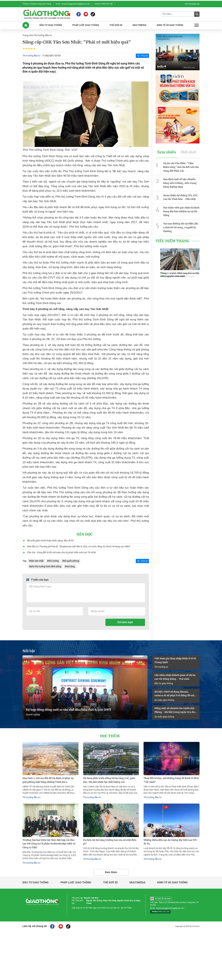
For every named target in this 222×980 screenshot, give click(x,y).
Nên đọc (85, 534)
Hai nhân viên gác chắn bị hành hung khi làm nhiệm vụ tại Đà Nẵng (181, 211)
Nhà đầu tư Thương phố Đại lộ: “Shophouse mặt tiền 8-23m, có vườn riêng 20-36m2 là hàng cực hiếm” (79, 546)
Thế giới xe (110, 883)
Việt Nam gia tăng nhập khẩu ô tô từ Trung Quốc (175, 660)
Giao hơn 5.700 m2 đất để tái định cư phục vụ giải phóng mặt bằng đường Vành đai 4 (48, 780)
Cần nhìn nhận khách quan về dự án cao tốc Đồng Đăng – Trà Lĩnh (175, 677)
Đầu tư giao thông (164, 683)
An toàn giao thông (164, 700)
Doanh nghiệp (33, 715)
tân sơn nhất (37, 561)
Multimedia (137, 883)
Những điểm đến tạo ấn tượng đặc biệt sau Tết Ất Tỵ (170, 842)
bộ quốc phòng (71, 561)
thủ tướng (54, 561)
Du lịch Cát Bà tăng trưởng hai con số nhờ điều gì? (110, 842)
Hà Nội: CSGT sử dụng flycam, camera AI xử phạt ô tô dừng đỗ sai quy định (174, 694)
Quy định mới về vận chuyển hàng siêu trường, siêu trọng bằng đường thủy (180, 183)
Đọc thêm (110, 736)
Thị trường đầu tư (43, 35)
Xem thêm (111, 872)
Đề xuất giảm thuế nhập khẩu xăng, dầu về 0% (50, 541)
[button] (163, 276)
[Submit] (197, 14)
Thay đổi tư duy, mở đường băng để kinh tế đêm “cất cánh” (171, 780)
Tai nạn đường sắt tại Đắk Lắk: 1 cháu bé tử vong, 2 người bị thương (181, 227)
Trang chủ (28, 35)
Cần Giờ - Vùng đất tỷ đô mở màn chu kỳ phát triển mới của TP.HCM (61, 552)
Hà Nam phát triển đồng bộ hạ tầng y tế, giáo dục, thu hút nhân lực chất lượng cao (109, 780)
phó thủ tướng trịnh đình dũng (46, 566)
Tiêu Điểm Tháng (173, 241)
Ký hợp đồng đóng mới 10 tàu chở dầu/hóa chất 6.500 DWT (69, 710)
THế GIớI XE (116, 25)
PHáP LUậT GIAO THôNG (86, 25)
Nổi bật (29, 651)
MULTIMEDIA (139, 25)
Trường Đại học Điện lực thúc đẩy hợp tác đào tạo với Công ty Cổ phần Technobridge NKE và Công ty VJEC (49, 844)
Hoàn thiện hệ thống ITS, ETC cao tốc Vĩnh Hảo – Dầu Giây (180, 197)
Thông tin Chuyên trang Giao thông (37, 4)
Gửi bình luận (125, 622)
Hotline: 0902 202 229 (104, 4)
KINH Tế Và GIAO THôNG (170, 25)
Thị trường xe (161, 667)
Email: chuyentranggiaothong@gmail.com (73, 4)
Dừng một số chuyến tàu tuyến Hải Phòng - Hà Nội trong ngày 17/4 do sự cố (175, 710)
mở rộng (71, 566)
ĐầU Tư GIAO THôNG (51, 25)
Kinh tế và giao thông (172, 883)
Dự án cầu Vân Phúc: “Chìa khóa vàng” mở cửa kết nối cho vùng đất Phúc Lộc (181, 167)
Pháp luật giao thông (76, 883)
